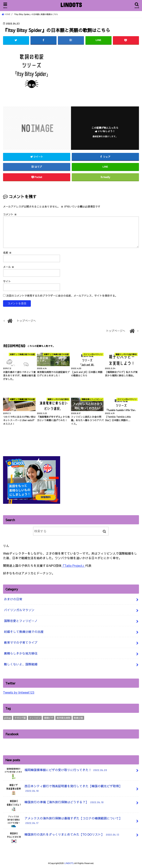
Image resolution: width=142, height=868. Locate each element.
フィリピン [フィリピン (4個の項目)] (35, 718)
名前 (7, 252)
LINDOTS (71, 5)
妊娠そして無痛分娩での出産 (24, 632)
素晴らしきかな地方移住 (21, 653)
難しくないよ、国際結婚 (21, 664)
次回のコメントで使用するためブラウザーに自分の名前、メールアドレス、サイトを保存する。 (62, 296)
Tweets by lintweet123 (19, 692)
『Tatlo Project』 (73, 565)
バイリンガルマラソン (19, 610)
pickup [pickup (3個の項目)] (8, 718)
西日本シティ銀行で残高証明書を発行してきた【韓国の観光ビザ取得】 (63, 789)
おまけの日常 (13, 599)
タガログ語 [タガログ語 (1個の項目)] (20, 718)
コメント (10, 214)
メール (9, 267)
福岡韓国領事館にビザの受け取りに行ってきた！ (56, 771)
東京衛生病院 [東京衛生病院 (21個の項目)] (63, 718)
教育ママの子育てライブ (21, 642)
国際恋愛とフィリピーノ (21, 621)
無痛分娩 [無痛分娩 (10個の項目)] (78, 718)
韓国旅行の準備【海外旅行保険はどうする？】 (54, 804)
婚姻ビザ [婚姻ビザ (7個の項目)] (49, 718)
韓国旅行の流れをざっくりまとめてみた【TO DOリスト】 (62, 836)
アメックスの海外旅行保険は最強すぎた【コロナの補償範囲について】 (63, 821)
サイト (7, 281)
